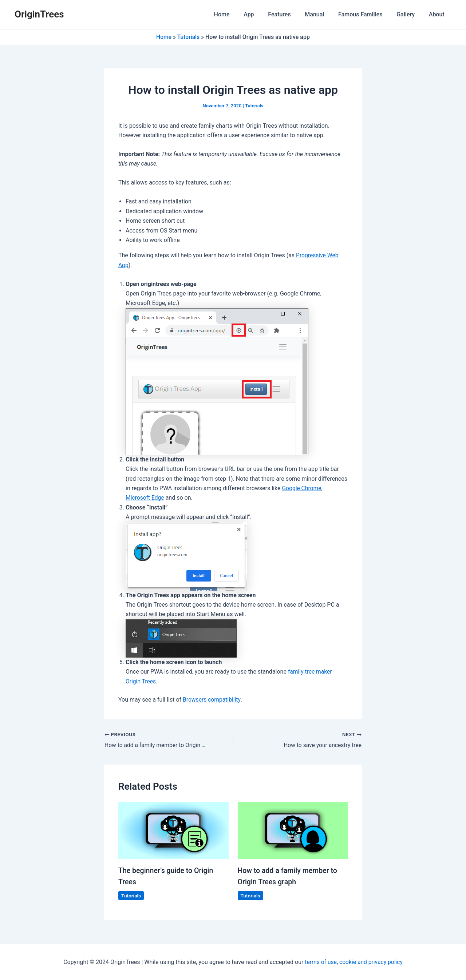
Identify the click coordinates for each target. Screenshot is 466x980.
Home (238, 14)
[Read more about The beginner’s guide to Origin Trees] (173, 830)
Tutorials (188, 37)
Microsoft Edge (145, 498)
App (262, 14)
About (438, 14)
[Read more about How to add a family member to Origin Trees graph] (293, 830)
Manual (323, 14)
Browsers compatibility (212, 700)
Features (290, 14)
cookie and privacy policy (371, 962)
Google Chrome (302, 488)
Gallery (409, 14)
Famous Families (366, 14)
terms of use (320, 962)
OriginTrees (39, 14)
